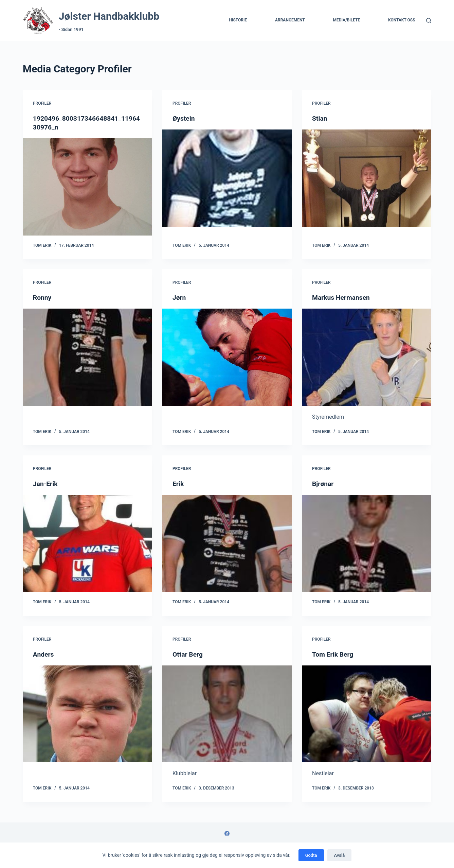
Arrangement (290, 20)
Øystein (184, 118)
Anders (44, 654)
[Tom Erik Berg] (367, 714)
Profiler (42, 103)
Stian (320, 118)
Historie (238, 20)
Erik (178, 484)
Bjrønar (323, 484)
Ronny (43, 297)
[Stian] (367, 178)
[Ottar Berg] (227, 714)
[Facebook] (227, 834)
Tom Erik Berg (333, 654)
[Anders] (87, 714)
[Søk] (429, 21)
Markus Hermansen (342, 297)
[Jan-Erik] (87, 543)
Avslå (340, 855)
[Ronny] (87, 357)
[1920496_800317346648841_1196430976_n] (87, 187)
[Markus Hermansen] (367, 357)
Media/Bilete (346, 20)
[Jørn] (227, 357)
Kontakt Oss (402, 20)
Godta (311, 855)
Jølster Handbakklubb (109, 16)
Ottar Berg (188, 654)
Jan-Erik (46, 484)
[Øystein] (227, 178)
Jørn (179, 297)
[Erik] (227, 543)
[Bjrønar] (367, 543)
